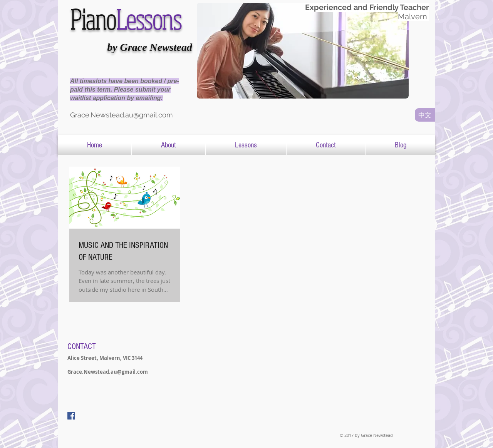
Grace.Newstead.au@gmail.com (108, 372)
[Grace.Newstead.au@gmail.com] (132, 115)
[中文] (425, 115)
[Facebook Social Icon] (71, 416)
